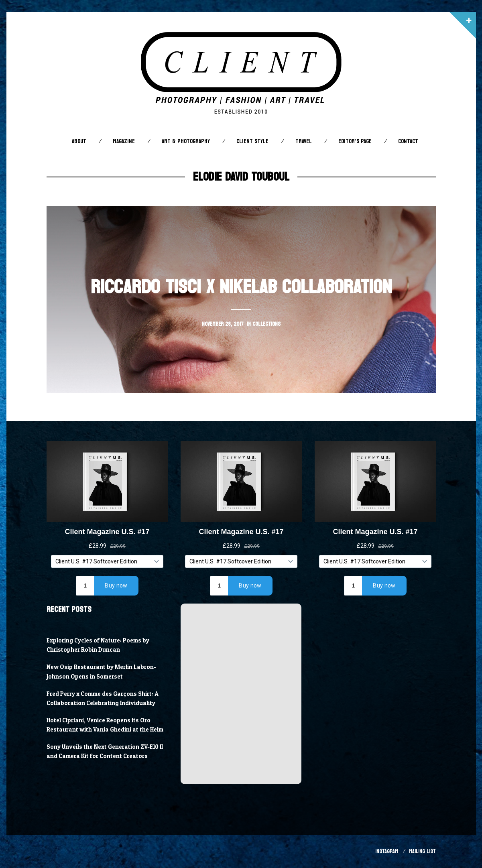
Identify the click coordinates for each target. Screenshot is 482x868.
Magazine (124, 141)
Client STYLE (252, 141)
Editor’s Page (355, 141)
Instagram (387, 851)
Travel (304, 141)
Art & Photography (186, 141)
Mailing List (422, 851)
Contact (408, 141)
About (79, 141)
